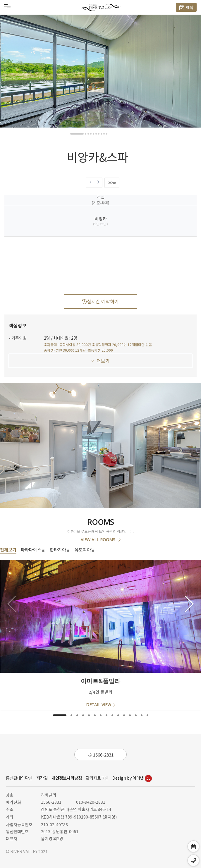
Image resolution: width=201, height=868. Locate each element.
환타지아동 (60, 550)
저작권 (42, 778)
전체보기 (8, 550)
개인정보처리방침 (67, 778)
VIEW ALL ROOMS (101, 540)
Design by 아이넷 (132, 778)
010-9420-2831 (91, 802)
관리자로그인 (97, 778)
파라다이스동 (33, 550)
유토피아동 (85, 550)
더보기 (101, 361)
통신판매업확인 (19, 778)
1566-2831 (101, 755)
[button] (77, 134)
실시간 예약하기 (100, 301)
